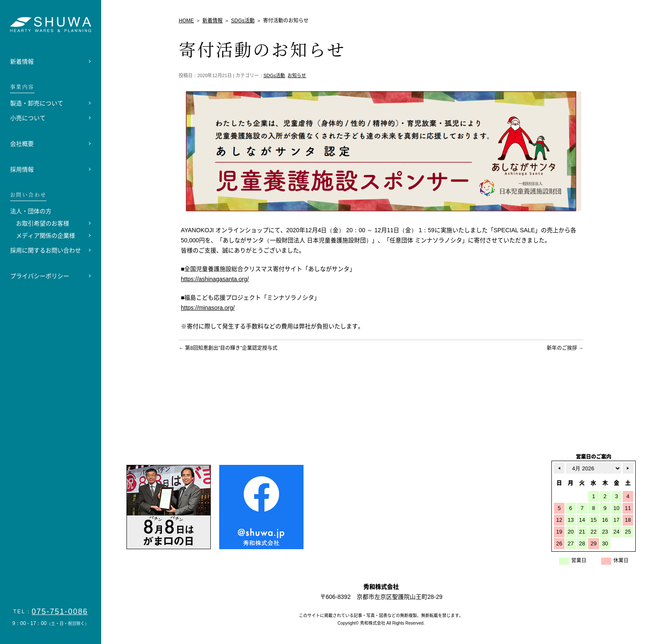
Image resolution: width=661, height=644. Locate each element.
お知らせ (297, 75)
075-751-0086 (60, 612)
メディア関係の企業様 (46, 236)
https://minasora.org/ (208, 308)
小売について (28, 118)
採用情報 (22, 169)
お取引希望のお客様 (43, 223)
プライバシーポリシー (40, 276)
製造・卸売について (37, 103)
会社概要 (22, 144)
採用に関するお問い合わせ (46, 250)
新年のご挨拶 (565, 348)
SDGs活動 (274, 75)
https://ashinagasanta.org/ (215, 279)
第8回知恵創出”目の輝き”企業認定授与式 (228, 348)
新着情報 (22, 62)
